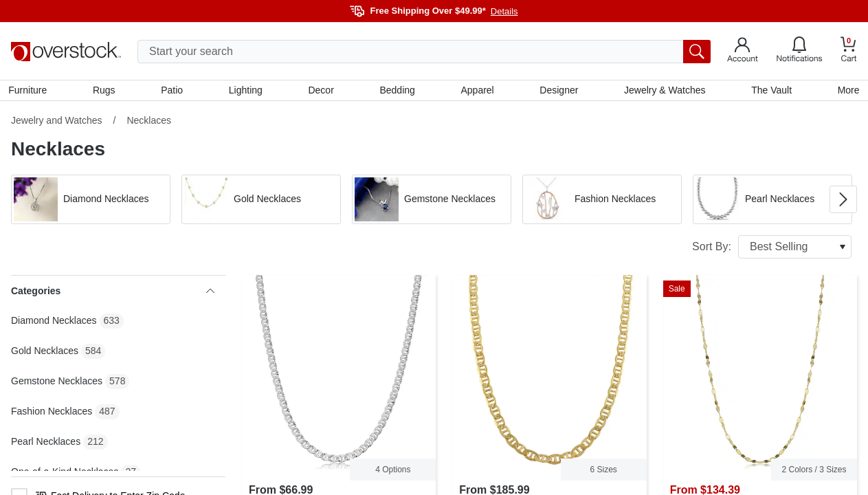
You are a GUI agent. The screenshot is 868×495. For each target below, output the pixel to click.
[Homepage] (66, 52)
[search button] (697, 52)
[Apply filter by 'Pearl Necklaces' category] (772, 202)
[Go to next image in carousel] (843, 202)
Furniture (30, 91)
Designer (558, 91)
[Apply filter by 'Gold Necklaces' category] (261, 202)
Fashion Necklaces (52, 414)
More (846, 91)
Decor (321, 91)
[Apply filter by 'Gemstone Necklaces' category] (432, 202)
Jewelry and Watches (57, 123)
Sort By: (772, 250)
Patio (174, 91)
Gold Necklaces (45, 353)
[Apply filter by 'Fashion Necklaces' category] (602, 202)
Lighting (246, 91)
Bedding (398, 91)
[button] (91, 202)
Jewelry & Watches (664, 91)
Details (504, 11)
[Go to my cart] (849, 51)
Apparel (477, 91)
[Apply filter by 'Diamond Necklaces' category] (91, 202)
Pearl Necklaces (46, 444)
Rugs (106, 91)
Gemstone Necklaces (57, 384)
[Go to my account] (743, 52)
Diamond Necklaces (54, 323)
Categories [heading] (113, 294)
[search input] (424, 52)
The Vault (769, 91)
